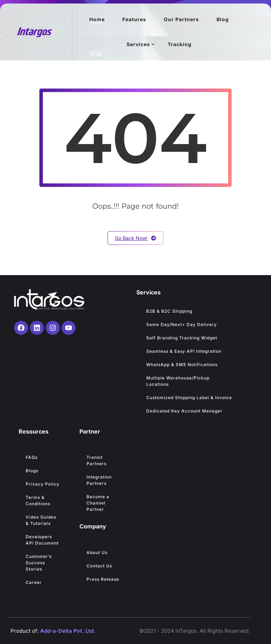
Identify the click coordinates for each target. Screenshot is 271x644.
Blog (223, 19)
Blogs (32, 471)
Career (34, 582)
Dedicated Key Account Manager (184, 411)
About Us (97, 552)
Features (134, 19)
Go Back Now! (135, 238)
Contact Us (99, 566)
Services (138, 44)
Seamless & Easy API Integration (184, 351)
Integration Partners (99, 480)
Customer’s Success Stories (39, 563)
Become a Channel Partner (98, 503)
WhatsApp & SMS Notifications (182, 365)
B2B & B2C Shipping (169, 311)
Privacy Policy (43, 484)
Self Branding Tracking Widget (182, 338)
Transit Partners (96, 460)
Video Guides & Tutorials (41, 520)
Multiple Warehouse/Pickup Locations (178, 381)
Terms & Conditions (38, 500)
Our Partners (181, 19)
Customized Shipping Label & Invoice (189, 398)
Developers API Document (42, 540)
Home (97, 19)
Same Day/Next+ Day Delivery (182, 324)
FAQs (32, 457)
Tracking (180, 44)
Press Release (103, 579)
